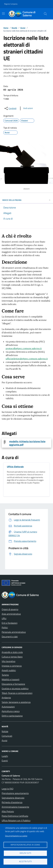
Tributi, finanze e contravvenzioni (17, 693)
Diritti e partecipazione (12, 716)
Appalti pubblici (9, 670)
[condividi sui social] (10, 108)
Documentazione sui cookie (16, 836)
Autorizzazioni (8, 707)
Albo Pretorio (8, 811)
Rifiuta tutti (25, 853)
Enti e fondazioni (10, 623)
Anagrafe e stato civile (12, 652)
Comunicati (7, 736)
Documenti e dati (10, 637)
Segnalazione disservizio (13, 798)
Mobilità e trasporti (11, 679)
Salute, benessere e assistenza (16, 702)
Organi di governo (10, 609)
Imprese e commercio (12, 666)
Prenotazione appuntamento (15, 793)
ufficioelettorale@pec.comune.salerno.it (27, 359)
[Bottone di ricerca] (45, 14)
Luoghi (5, 756)
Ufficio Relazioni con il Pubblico (16, 820)
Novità (14, 28)
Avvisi (23, 28)
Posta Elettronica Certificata (15, 816)
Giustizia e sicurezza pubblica (15, 688)
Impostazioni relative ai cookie (25, 845)
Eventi (5, 761)
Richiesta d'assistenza (12, 802)
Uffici (4, 618)
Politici (5, 627)
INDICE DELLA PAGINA (26, 200)
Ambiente (6, 698)
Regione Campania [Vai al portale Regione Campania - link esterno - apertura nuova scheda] (11, 4)
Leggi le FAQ (8, 789)
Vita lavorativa (8, 661)
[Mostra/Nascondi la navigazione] (3, 13)
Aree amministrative (11, 614)
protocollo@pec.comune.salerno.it (24, 348)
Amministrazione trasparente (15, 807)
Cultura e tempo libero (12, 657)
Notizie (5, 731)
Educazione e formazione (13, 684)
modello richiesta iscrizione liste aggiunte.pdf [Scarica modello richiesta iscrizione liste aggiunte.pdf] (27, 443)
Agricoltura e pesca (11, 711)
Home (6, 28)
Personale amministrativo (14, 632)
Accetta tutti (25, 861)
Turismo (5, 675)
